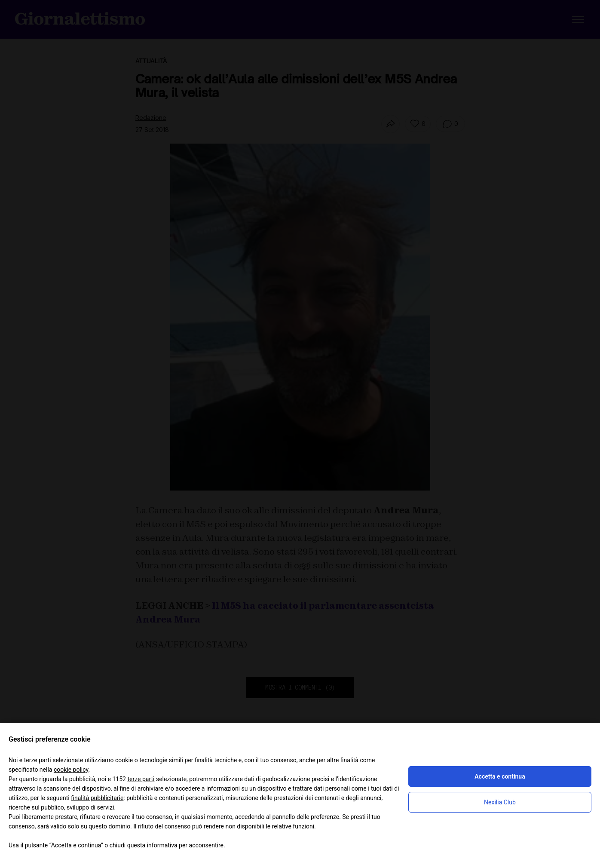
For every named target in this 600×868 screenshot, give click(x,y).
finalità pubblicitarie (97, 798)
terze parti (141, 779)
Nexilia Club (500, 802)
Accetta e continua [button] (500, 776)
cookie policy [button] (71, 770)
